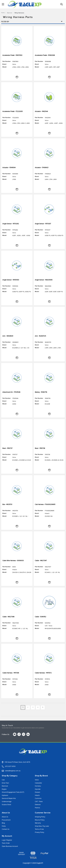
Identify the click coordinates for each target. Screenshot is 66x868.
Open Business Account (10, 846)
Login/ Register (7, 840)
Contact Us (6, 829)
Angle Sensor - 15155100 (11, 280)
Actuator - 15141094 (9, 168)
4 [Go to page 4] (38, 707)
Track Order (6, 843)
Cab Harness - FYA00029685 (45, 504)
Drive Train (5, 783)
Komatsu (38, 786)
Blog (3, 823)
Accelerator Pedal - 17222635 (13, 111)
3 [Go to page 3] (33, 707)
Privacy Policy (39, 832)
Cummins (38, 798)
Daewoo (38, 805)
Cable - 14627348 (8, 617)
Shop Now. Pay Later (42, 826)
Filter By (33, 22)
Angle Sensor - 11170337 (43, 224)
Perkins (37, 808)
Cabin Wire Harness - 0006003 (13, 561)
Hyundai (38, 789)
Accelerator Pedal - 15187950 (12, 55)
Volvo (37, 780)
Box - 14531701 (7, 504)
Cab (3, 780)
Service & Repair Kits (9, 798)
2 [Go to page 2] (28, 707)
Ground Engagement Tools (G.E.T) (13, 792)
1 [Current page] (23, 707)
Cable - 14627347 (41, 561)
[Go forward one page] (43, 707)
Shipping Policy (40, 817)
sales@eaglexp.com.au (13, 771)
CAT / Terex (39, 802)
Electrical (5, 786)
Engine (4, 789)
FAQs (4, 826)
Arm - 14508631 (8, 336)
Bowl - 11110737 (7, 448)
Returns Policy (40, 820)
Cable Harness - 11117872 (43, 673)
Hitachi (37, 795)
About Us (5, 817)
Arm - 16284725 (40, 336)
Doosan (37, 792)
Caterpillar (38, 783)
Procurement (6, 820)
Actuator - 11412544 (41, 111)
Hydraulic (5, 795)
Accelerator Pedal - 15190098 (45, 55)
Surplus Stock (6, 805)
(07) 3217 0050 (10, 766)
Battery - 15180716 (41, 392)
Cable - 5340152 (41, 617)
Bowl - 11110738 (40, 448)
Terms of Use (39, 829)
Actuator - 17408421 (42, 168)
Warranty (38, 823)
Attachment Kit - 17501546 (11, 392)
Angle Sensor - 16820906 (44, 280)
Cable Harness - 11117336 (11, 673)
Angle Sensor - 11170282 (11, 224)
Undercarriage (7, 802)
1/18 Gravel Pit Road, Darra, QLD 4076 (17, 762)
